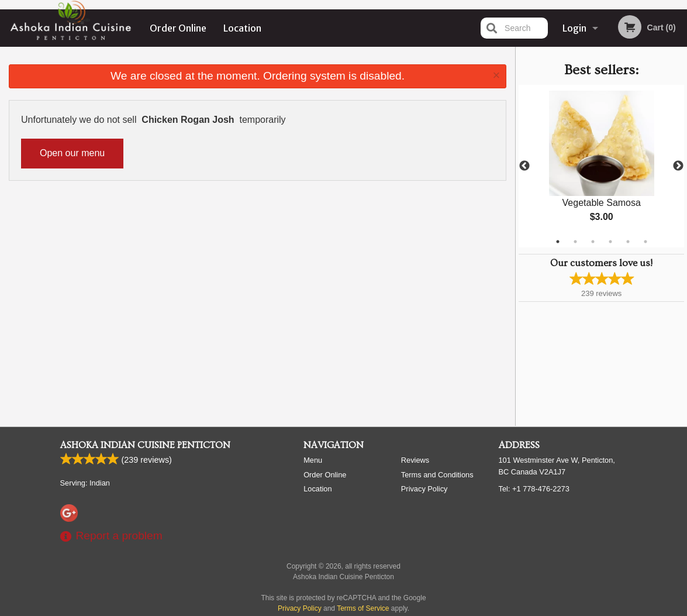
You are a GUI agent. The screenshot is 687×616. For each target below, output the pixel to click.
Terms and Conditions (437, 475)
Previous (524, 166)
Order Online (178, 28)
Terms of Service (363, 608)
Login (574, 28)
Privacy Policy (424, 489)
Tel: (534, 489)
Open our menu (72, 153)
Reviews (415, 460)
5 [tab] (628, 242)
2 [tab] (575, 242)
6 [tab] (645, 242)
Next (678, 166)
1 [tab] (558, 242)
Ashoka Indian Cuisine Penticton (145, 445)
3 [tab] (593, 242)
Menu (313, 460)
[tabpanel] (601, 166)
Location (242, 28)
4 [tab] (610, 242)
